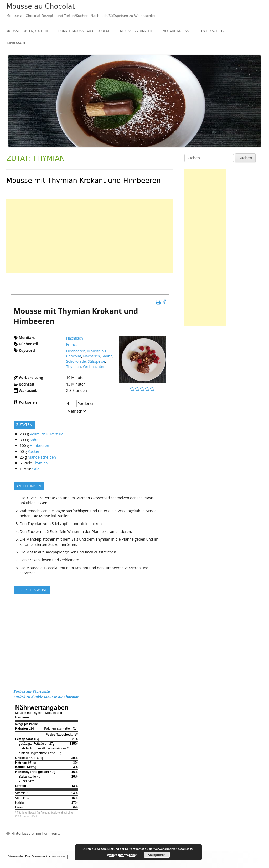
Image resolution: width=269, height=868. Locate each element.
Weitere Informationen (122, 855)
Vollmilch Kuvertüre (47, 434)
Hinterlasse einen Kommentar (37, 833)
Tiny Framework (36, 857)
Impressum (16, 43)
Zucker (34, 451)
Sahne (107, 356)
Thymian (74, 366)
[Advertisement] (90, 236)
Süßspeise (96, 361)
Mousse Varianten (136, 31)
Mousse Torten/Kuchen (27, 31)
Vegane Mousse (177, 31)
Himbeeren (76, 351)
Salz (35, 469)
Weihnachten (94, 366)
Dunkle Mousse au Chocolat (84, 31)
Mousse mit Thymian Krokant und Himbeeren (84, 181)
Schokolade (76, 361)
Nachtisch (75, 338)
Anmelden (59, 857)
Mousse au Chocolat (41, 6)
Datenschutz (213, 31)
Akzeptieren (157, 855)
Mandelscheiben (42, 457)
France (72, 344)
